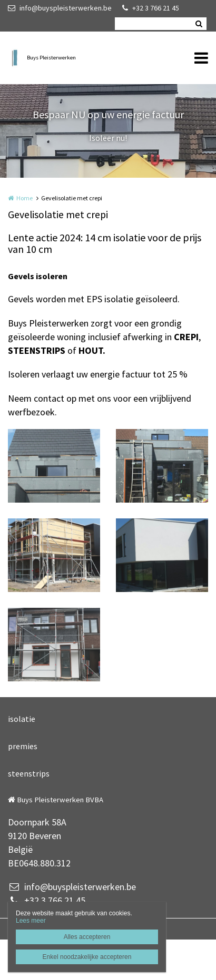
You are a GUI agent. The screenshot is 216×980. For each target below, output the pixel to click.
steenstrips (29, 773)
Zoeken (199, 24)
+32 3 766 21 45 (151, 8)
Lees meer (31, 921)
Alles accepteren (87, 937)
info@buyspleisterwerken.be (60, 8)
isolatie (22, 719)
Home (24, 198)
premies (23, 746)
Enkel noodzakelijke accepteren (87, 957)
